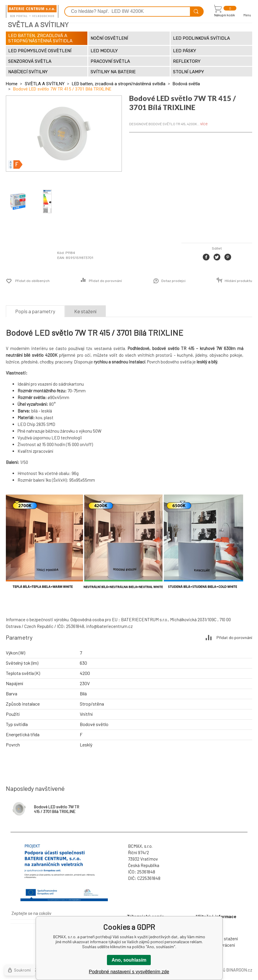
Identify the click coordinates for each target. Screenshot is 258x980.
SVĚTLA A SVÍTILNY (45, 84)
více (204, 123)
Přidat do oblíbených (32, 281)
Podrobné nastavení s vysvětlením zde (129, 972)
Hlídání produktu (238, 281)
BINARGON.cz (239, 970)
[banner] (32, 11)
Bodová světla (186, 84)
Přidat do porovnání (105, 281)
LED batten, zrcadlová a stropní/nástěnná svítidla (119, 84)
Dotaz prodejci (173, 281)
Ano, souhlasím (129, 960)
